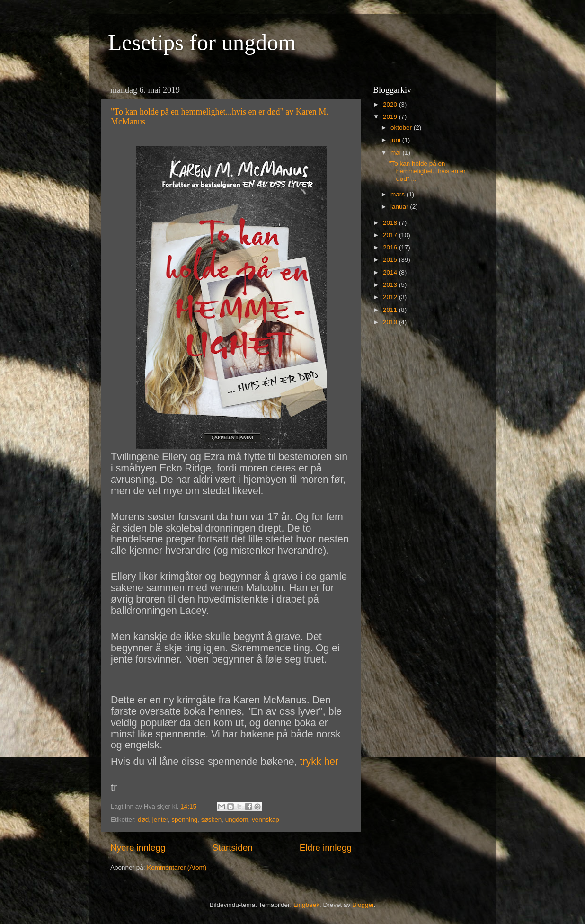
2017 (391, 235)
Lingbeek (306, 905)
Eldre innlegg (326, 848)
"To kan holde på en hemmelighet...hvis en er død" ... (427, 171)
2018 (391, 223)
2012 (391, 297)
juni (396, 140)
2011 (391, 310)
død (143, 820)
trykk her (319, 762)
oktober (402, 128)
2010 (391, 322)
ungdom (237, 820)
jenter (160, 820)
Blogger (363, 905)
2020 (391, 104)
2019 (391, 117)
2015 (391, 260)
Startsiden (233, 848)
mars (399, 194)
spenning (184, 820)
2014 (391, 272)
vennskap (266, 820)
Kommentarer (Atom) (177, 867)
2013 (391, 285)
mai (397, 153)
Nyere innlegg (138, 848)
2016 (391, 247)
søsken (212, 820)
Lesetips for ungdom (202, 42)
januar (400, 207)
